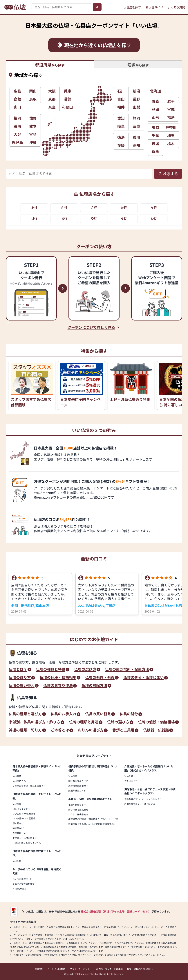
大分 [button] (17, 134)
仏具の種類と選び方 (25, 714)
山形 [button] (156, 117)
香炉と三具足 (123, 730)
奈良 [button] (52, 107)
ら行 (124, 218)
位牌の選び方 (118, 722)
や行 (94, 218)
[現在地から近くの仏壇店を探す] (94, 45)
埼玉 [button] (171, 135)
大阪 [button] (52, 91)
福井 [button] (121, 107)
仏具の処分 (129, 714)
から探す (50, 65)
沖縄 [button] (33, 142)
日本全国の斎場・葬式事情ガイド (29, 786)
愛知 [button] (121, 118)
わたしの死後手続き (78, 814)
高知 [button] (136, 145)
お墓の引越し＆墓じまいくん (27, 843)
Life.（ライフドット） (23, 809)
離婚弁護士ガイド (77, 790)
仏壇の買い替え (22, 686)
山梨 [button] (136, 107)
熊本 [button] (33, 126)
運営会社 (39, 969)
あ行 (34, 208)
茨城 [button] (156, 144)
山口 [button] (17, 107)
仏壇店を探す (132, 7)
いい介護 (129, 776)
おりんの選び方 (91, 730)
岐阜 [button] (121, 126)
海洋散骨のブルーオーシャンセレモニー (144, 799)
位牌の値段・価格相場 (156, 722)
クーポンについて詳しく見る (91, 327)
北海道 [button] (156, 91)
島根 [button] (17, 99)
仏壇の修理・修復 (100, 678)
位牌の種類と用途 (84, 722)
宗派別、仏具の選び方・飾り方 (35, 722)
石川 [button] (121, 91)
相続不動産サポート (78, 805)
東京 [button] (156, 127)
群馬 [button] (156, 151)
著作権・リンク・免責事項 (109, 969)
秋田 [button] (156, 109)
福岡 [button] (17, 118)
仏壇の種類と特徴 (51, 670)
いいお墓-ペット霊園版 (24, 818)
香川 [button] (136, 137)
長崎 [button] (17, 126)
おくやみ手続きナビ (22, 879)
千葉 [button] (156, 135)
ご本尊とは (60, 730)
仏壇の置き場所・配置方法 (127, 670)
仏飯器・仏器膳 (156, 730)
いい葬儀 (17, 776)
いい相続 (73, 776)
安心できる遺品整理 (78, 809)
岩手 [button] (171, 101)
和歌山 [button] (67, 107)
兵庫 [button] (67, 91)
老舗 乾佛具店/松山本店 (30, 605)
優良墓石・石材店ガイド (25, 838)
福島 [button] (171, 117)
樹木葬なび (18, 823)
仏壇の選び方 (85, 670)
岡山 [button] (33, 91)
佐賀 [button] (33, 118)
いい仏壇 (17, 861)
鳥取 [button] (33, 99)
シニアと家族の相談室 (23, 884)
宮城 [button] (171, 109)
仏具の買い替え (98, 714)
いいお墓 (17, 804)
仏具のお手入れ (64, 714)
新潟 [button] (136, 91)
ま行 (64, 218)
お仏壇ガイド (154, 7)
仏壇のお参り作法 (58, 686)
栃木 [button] (171, 144)
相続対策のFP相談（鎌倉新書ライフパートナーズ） (94, 819)
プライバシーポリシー (81, 969)
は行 (34, 218)
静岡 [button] (136, 118)
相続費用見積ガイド (78, 781)
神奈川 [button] (171, 127)
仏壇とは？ (18, 670)
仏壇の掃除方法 (94, 686)
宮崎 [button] (33, 134)
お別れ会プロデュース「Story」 (140, 804)
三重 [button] (136, 126)
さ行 (94, 208)
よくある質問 (176, 7)
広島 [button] (17, 91)
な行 (154, 208)
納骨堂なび (18, 828)
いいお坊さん (19, 781)
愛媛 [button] (121, 145)
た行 (124, 208)
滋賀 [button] (67, 99)
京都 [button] (52, 99)
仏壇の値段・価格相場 (58, 678)
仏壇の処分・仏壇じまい (144, 678)
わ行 (154, 218)
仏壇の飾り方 (20, 678)
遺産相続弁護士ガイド (79, 786)
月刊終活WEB (19, 889)
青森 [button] (156, 101)
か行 (64, 208)
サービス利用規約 (57, 969)
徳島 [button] (121, 137)
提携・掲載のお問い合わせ (140, 969)
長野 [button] (136, 99)
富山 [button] (121, 99)
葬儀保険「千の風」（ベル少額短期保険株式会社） (93, 824)
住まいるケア (131, 781)
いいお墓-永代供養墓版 (24, 814)
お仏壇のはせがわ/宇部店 (97, 605)
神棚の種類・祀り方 (25, 730)
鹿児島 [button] (17, 142)
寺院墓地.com (19, 833)
